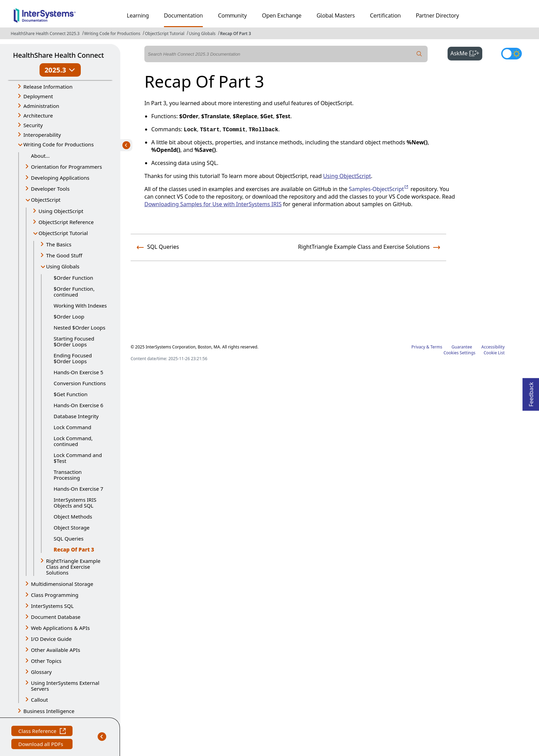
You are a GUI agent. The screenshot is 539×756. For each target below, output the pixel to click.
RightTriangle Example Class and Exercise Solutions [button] (73, 567)
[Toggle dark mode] (511, 54)
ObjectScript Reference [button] (66, 222)
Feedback (531, 392)
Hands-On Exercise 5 (78, 372)
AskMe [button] (466, 53)
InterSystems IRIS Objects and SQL (75, 503)
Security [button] (33, 125)
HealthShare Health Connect (58, 55)
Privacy (418, 347)
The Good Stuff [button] (64, 255)
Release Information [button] (48, 87)
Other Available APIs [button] (56, 650)
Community (232, 15)
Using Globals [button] (63, 266)
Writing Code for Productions (112, 34)
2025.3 (60, 70)
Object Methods (73, 516)
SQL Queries (69, 538)
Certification (385, 15)
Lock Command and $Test (78, 458)
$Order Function (73, 278)
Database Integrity (76, 416)
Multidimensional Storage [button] (62, 584)
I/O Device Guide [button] (51, 639)
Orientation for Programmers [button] (67, 167)
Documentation (183, 15)
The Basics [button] (59, 244)
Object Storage (72, 527)
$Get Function (70, 394)
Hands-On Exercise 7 (78, 489)
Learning (138, 15)
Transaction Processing (68, 475)
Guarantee (462, 347)
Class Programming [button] (55, 595)
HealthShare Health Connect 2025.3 (45, 34)
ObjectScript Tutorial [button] (63, 233)
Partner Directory (438, 15)
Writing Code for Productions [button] (59, 144)
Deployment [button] (38, 96)
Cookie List (494, 353)
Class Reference (42, 732)
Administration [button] (41, 106)
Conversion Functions (80, 383)
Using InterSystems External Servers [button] (65, 686)
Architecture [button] (38, 115)
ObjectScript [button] (46, 200)
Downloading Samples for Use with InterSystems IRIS (213, 204)
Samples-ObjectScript (379, 189)
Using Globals (202, 34)
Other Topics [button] (46, 661)
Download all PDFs (41, 745)
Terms (436, 347)
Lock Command (73, 427)
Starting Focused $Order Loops (74, 341)
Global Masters (336, 15)
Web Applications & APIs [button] (60, 628)
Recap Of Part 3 (235, 34)
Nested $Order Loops (79, 327)
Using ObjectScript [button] (61, 211)
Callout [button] (39, 700)
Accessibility (493, 347)
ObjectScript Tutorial (164, 34)
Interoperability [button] (42, 135)
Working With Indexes (80, 305)
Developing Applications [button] (60, 178)
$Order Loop (69, 316)
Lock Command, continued (73, 441)
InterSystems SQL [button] (52, 606)
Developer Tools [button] (50, 189)
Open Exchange (282, 15)
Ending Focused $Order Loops (73, 358)
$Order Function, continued (74, 292)
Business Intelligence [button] (49, 711)
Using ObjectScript (347, 176)
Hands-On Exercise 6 (78, 405)
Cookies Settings (459, 353)
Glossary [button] (41, 672)
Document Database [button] (56, 617)
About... (40, 156)
